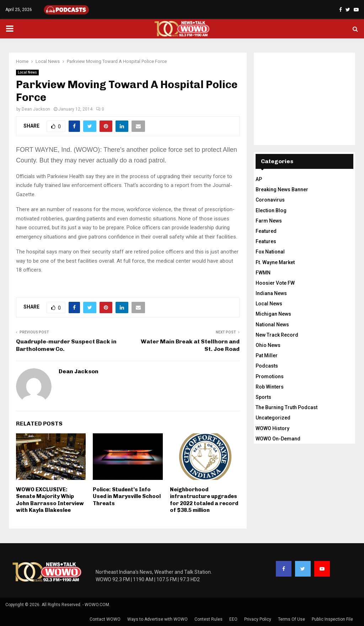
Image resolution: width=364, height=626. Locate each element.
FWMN (263, 273)
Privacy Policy (258, 619)
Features (266, 241)
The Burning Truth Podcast (287, 407)
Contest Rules (208, 619)
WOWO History (272, 428)
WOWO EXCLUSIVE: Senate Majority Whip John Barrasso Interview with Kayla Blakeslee (50, 500)
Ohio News (268, 345)
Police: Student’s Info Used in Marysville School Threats (127, 496)
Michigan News (273, 314)
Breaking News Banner (282, 189)
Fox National (270, 252)
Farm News (269, 221)
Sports (263, 397)
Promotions (270, 376)
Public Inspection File (332, 619)
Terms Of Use (291, 619)
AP (259, 179)
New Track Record (277, 335)
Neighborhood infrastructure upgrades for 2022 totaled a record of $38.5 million (204, 500)
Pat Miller (267, 355)
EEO (233, 619)
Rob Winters (270, 387)
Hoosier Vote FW (275, 283)
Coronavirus (270, 200)
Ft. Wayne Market (275, 262)
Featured (266, 231)
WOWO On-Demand (278, 439)
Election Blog (271, 210)
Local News (27, 72)
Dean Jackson (36, 109)
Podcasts (267, 366)
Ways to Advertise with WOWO (157, 619)
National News (272, 325)
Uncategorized (273, 418)
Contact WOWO (105, 619)
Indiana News (271, 293)
